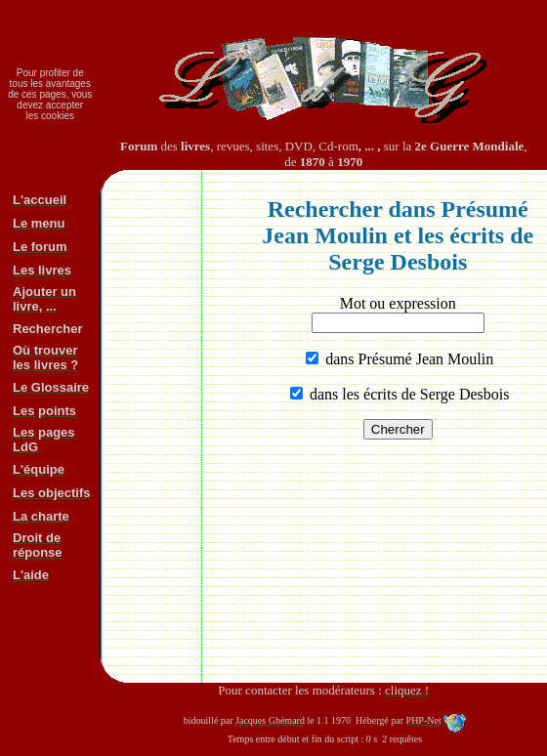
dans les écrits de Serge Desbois (408, 394)
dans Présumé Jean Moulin (407, 359)
